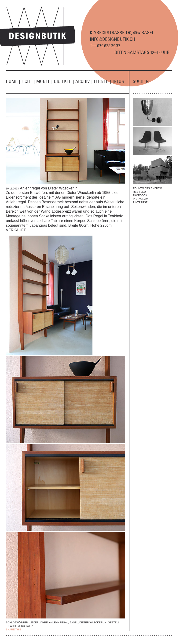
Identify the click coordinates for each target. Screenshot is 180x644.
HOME (14, 81)
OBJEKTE (65, 81)
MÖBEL (45, 81)
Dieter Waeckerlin (93, 622)
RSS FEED (139, 192)
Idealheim (13, 626)
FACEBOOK (140, 195)
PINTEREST (140, 202)
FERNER (103, 81)
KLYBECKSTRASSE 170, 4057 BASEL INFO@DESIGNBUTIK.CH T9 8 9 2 (122, 39)
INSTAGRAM (141, 199)
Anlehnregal (59, 622)
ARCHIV (85, 81)
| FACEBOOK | (31, 629)
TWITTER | (46, 629)
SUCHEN (141, 81)
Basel (74, 622)
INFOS (118, 81)
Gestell (114, 622)
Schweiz (27, 626)
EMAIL (57, 629)
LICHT (29, 81)
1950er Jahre (39, 622)
